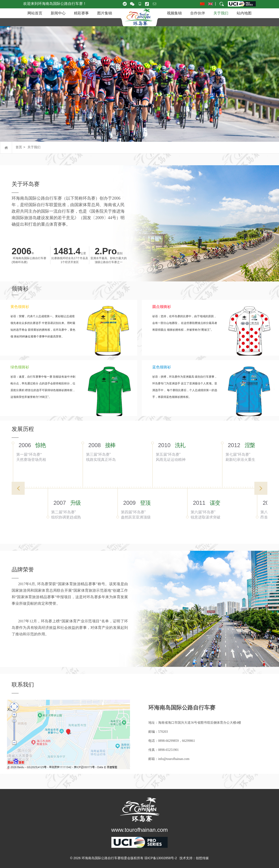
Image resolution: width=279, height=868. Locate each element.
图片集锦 (105, 13)
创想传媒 (202, 858)
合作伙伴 (198, 13)
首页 (19, 147)
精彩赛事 (81, 13)
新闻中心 (58, 13)
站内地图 (244, 13)
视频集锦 (174, 13)
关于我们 (221, 13)
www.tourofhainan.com (140, 830)
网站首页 (35, 13)
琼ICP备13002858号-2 (161, 858)
